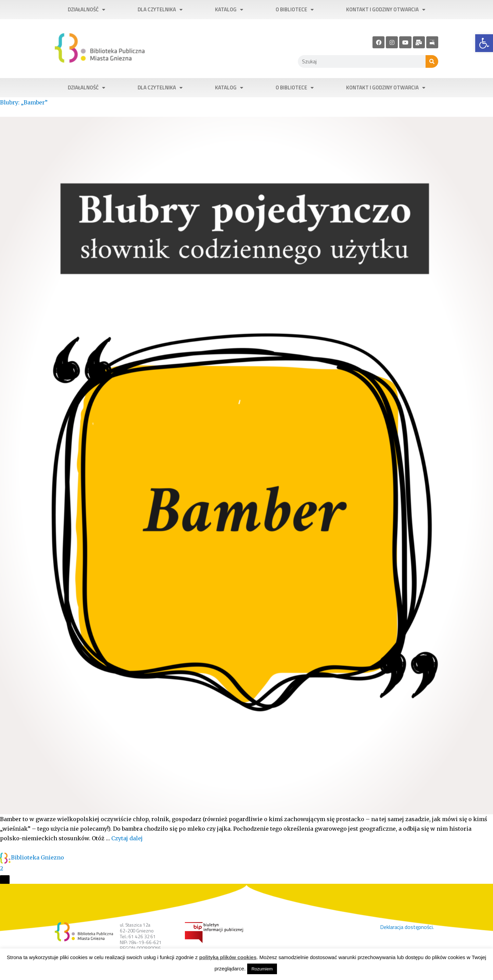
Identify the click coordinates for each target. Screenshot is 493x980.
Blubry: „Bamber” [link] (24, 102)
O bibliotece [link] (295, 10)
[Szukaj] (432, 61)
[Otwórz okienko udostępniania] (5, 880)
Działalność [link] (86, 10)
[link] (484, 43)
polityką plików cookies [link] (228, 957)
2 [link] (2, 868)
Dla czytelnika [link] (160, 10)
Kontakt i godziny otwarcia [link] (386, 10)
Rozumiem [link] (262, 969)
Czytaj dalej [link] (127, 838)
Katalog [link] (229, 10)
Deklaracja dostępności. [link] (407, 927)
